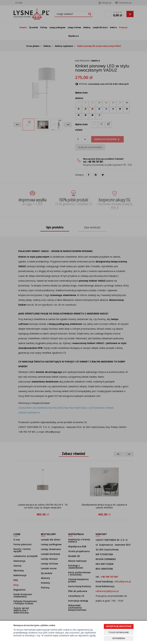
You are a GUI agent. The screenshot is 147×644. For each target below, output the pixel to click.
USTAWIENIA (119, 638)
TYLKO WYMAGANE (119, 632)
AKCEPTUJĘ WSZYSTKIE (119, 626)
